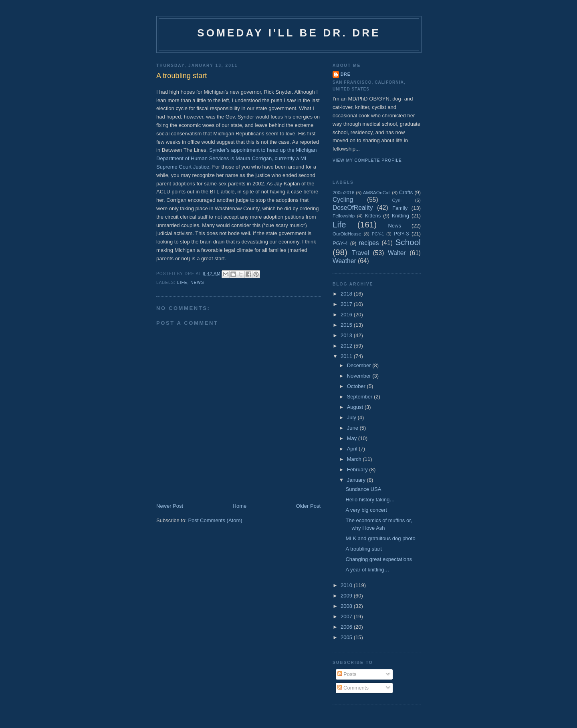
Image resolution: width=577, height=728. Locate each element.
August (356, 407)
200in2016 (344, 192)
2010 (347, 585)
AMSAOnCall (377, 192)
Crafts (406, 192)
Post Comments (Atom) (215, 520)
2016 (347, 315)
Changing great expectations (379, 559)
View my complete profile (367, 160)
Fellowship (344, 216)
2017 (347, 304)
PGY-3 (401, 234)
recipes (369, 243)
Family (400, 208)
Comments (353, 688)
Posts (347, 674)
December (360, 365)
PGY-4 (340, 243)
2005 (347, 637)
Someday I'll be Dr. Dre (289, 33)
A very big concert (366, 510)
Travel (360, 253)
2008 (347, 606)
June (353, 428)
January (357, 480)
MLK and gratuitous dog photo (380, 538)
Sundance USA (363, 489)
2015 (347, 325)
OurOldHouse (347, 234)
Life (182, 283)
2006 (347, 627)
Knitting (400, 216)
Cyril (397, 200)
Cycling (343, 200)
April (353, 449)
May (353, 438)
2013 (347, 335)
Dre (345, 74)
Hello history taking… (370, 500)
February (358, 470)
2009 (347, 596)
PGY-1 (378, 234)
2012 (347, 346)
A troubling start (363, 549)
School (408, 242)
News (197, 283)
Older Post (308, 506)
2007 (347, 616)
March (355, 459)
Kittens (373, 216)
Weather (344, 261)
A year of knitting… (367, 570)
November (360, 376)
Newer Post (170, 506)
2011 (347, 356)
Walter (397, 253)
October (357, 386)
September (360, 397)
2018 (347, 294)
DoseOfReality (353, 208)
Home (240, 506)
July (352, 417)
